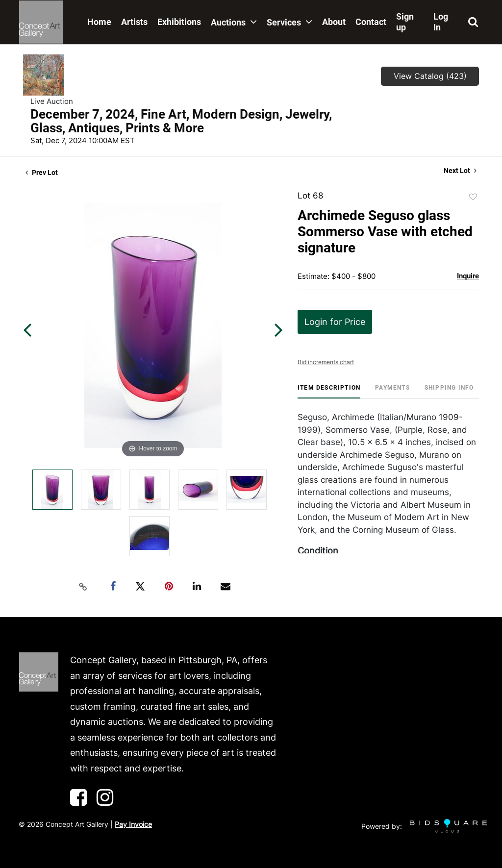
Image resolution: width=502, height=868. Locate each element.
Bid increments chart (326, 362)
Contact (371, 22)
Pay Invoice (133, 824)
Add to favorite (473, 197)
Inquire (468, 276)
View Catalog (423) (430, 76)
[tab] (329, 391)
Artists (134, 22)
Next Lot (460, 171)
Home (99, 22)
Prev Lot (42, 173)
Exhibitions (179, 22)
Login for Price (335, 322)
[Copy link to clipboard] (83, 587)
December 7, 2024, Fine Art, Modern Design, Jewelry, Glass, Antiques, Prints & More (181, 121)
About (334, 22)
